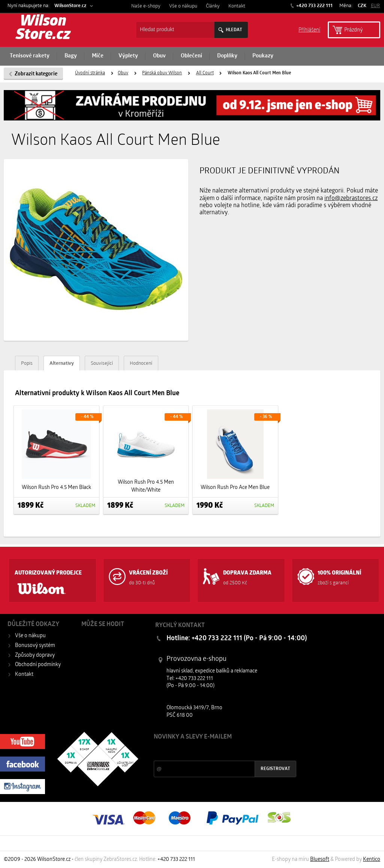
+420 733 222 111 (314, 6)
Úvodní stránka (90, 73)
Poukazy (263, 56)
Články (213, 6)
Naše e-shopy (146, 6)
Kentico (372, 860)
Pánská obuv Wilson (162, 73)
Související (102, 363)
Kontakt (237, 6)
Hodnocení (141, 363)
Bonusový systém (35, 646)
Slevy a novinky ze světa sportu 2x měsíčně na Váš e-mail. (218, 751)
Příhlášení (309, 29)
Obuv (159, 56)
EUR (375, 6)
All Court (205, 73)
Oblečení (191, 56)
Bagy (71, 56)
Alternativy (62, 363)
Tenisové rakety (30, 56)
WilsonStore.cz (70, 6)
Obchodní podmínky (38, 665)
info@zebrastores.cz (351, 199)
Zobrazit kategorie (36, 74)
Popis (27, 363)
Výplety (128, 56)
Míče (98, 56)
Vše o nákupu (183, 6)
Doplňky (227, 56)
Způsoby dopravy (35, 655)
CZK (362, 6)
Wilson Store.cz (43, 29)
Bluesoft (320, 860)
